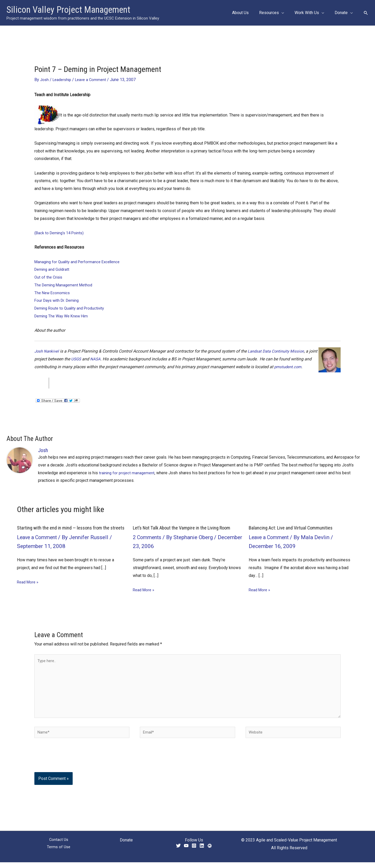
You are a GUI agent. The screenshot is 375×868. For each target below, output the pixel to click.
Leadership (63, 80)
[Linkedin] (202, 851)
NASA (105, 359)
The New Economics (53, 293)
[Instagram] (194, 851)
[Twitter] (178, 851)
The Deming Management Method (65, 285)
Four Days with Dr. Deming (58, 300)
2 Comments (148, 537)
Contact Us (59, 846)
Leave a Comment (94, 80)
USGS (86, 359)
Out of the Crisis (49, 277)
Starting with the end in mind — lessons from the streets (66, 530)
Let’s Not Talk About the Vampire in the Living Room (186, 528)
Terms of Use (59, 853)
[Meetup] (210, 851)
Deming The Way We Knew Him (63, 316)
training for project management (128, 473)
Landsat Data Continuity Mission (279, 351)
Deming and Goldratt (53, 269)
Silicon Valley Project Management (68, 10)
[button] (287, 13)
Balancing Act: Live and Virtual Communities (293, 528)
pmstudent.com (297, 367)
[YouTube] (186, 851)
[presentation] (70, 765)
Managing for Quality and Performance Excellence (80, 261)
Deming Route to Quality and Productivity (72, 308)
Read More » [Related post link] (29, 587)
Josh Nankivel (47, 351)
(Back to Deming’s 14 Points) (61, 233)
